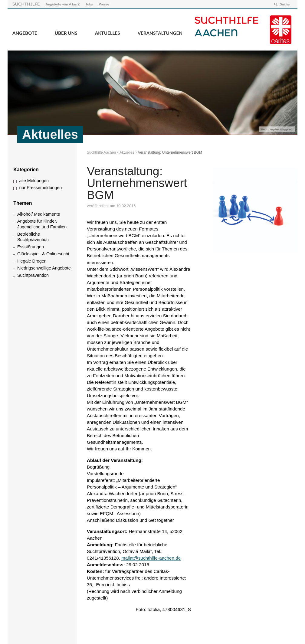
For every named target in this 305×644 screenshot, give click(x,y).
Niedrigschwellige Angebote (44, 268)
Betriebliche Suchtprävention (33, 237)
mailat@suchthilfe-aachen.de (151, 558)
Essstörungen (31, 247)
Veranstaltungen (160, 33)
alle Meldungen (34, 181)
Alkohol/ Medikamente (39, 214)
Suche (285, 4)
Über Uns (66, 33)
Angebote (25, 33)
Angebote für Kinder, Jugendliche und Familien (42, 224)
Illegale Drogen (32, 261)
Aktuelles (108, 33)
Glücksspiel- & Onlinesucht (43, 254)
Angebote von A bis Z (62, 4)
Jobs (89, 4)
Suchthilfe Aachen (101, 152)
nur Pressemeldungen (40, 188)
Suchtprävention (33, 275)
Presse (104, 4)
